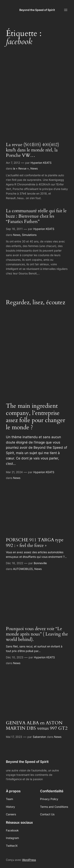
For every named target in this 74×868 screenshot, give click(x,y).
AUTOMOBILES (23, 569)
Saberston (39, 737)
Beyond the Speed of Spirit (37, 10)
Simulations (29, 235)
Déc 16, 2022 (15, 563)
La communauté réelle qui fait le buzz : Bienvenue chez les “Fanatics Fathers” (36, 216)
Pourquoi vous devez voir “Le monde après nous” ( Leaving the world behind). (37, 634)
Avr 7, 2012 (13, 163)
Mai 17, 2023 (14, 737)
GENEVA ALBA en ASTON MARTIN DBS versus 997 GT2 (37, 726)
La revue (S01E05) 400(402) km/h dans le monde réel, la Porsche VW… (32, 150)
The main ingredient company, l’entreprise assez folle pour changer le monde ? (36, 417)
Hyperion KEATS (41, 163)
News (34, 168)
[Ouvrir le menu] (66, 10)
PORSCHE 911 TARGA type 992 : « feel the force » (35, 543)
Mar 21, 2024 (14, 472)
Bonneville (40, 563)
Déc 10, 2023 (15, 657)
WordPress (29, 860)
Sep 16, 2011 (14, 229)
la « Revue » (21, 168)
